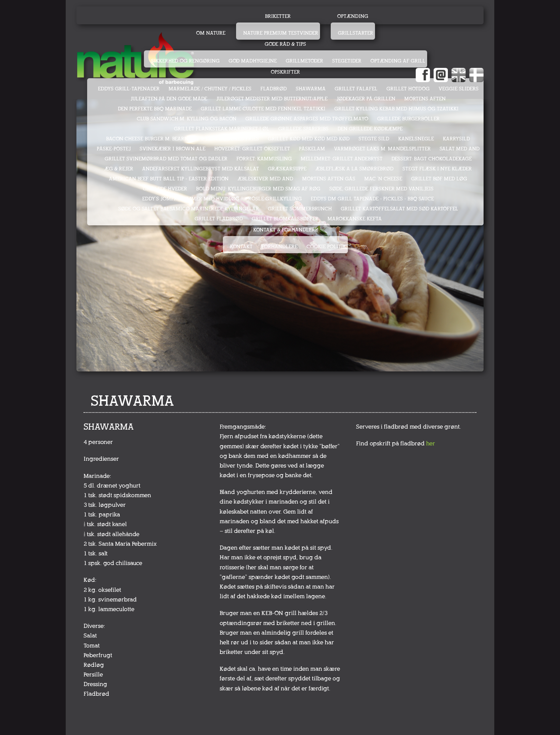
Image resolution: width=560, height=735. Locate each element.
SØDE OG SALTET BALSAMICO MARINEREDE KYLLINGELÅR (189, 209)
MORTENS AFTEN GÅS (329, 179)
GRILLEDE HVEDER (165, 189)
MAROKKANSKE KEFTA (355, 219)
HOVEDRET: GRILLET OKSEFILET (252, 149)
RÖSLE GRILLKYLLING (275, 199)
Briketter (278, 16)
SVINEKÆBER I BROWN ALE (172, 149)
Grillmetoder (304, 61)
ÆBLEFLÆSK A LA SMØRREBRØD (354, 169)
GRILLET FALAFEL (356, 89)
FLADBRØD (274, 89)
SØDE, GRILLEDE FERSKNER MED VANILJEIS (381, 189)
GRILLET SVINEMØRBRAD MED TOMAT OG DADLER (166, 159)
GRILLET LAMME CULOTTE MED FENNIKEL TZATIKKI (263, 109)
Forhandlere (279, 247)
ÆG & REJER (119, 169)
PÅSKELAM (312, 149)
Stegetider (347, 61)
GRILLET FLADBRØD (219, 219)
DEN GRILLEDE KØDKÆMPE (370, 129)
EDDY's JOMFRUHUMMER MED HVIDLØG (191, 199)
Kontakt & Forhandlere (286, 230)
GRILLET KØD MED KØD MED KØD (309, 139)
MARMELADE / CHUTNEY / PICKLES (210, 89)
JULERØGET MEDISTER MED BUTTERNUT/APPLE (272, 99)
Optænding (353, 16)
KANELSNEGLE (416, 139)
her (431, 443)
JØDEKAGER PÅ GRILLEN (366, 99)
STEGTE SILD (374, 139)
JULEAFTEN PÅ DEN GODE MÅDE (169, 99)
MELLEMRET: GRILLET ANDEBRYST (342, 159)
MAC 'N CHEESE (383, 179)
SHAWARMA (311, 89)
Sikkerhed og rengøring (185, 61)
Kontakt (241, 247)
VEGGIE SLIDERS (459, 89)
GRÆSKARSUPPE (287, 169)
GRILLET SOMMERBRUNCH (300, 209)
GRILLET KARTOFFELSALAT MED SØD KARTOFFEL (399, 209)
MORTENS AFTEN (425, 99)
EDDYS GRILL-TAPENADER (129, 89)
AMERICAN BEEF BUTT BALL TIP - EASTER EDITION (169, 179)
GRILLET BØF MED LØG (439, 179)
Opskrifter (285, 72)
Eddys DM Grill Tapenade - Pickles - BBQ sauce (372, 199)
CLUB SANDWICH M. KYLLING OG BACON (187, 119)
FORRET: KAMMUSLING (264, 159)
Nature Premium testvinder (281, 33)
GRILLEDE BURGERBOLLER (408, 119)
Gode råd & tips (285, 44)
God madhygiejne (253, 61)
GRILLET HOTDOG (408, 89)
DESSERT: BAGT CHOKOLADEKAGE (432, 159)
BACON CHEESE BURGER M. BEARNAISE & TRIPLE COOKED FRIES (182, 139)
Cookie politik (326, 247)
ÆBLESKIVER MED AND (265, 179)
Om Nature (211, 33)
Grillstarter (356, 33)
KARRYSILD (456, 139)
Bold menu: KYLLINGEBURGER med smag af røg (258, 189)
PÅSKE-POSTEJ (114, 149)
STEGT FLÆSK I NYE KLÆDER (437, 169)
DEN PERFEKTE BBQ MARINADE (155, 109)
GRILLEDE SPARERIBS (303, 129)
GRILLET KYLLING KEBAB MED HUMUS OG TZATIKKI (396, 109)
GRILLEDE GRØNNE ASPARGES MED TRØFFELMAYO (307, 119)
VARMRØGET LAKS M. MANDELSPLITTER (382, 149)
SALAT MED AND (460, 149)
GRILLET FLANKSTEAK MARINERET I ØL (222, 129)
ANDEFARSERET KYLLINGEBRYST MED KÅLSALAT (201, 169)
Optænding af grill (398, 61)
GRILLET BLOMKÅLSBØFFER (285, 219)
